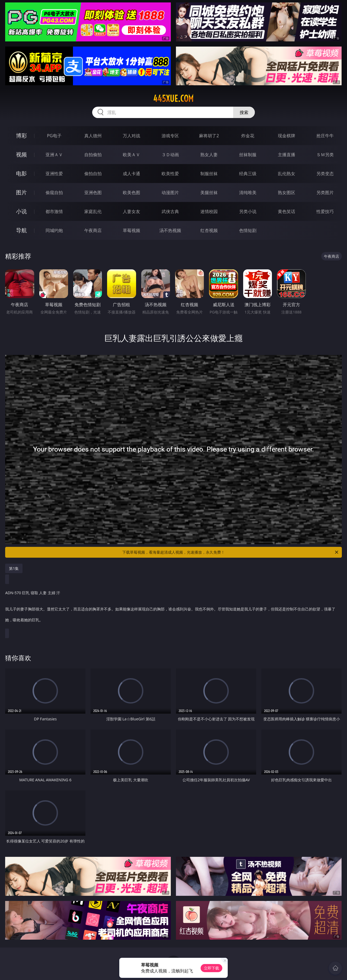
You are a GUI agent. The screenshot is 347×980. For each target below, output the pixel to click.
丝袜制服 (248, 155)
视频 (21, 154)
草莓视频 (131, 230)
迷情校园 (209, 211)
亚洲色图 (93, 192)
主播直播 (287, 155)
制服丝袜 (209, 174)
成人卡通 (131, 174)
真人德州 (93, 136)
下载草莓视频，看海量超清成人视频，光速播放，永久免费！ (231, 552)
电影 (21, 173)
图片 (21, 192)
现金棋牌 (287, 136)
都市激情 (54, 211)
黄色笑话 (287, 211)
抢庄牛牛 (325, 136)
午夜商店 (93, 230)
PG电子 (54, 136)
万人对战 (131, 136)
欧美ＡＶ (131, 155)
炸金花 (248, 136)
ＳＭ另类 (325, 155)
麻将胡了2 (209, 136)
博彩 (21, 135)
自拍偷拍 (93, 155)
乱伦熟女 (287, 174)
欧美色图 (131, 192)
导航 (21, 230)
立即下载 (211, 968)
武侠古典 (170, 211)
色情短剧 (248, 230)
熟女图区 (287, 192)
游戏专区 (170, 136)
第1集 (14, 568)
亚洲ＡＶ (54, 155)
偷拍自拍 (93, 174)
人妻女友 (131, 211)
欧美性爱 (170, 174)
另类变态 (325, 174)
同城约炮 (54, 230)
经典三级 (248, 174)
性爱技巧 (325, 211)
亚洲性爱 (54, 174)
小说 (21, 211)
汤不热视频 (170, 230)
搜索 (244, 112)
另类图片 (325, 192)
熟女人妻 (209, 155)
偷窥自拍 (54, 192)
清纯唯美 (248, 192)
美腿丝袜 (209, 192)
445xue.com (173, 99)
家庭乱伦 (93, 211)
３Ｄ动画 (170, 155)
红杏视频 (209, 230)
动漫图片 (170, 192)
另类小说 (248, 211)
